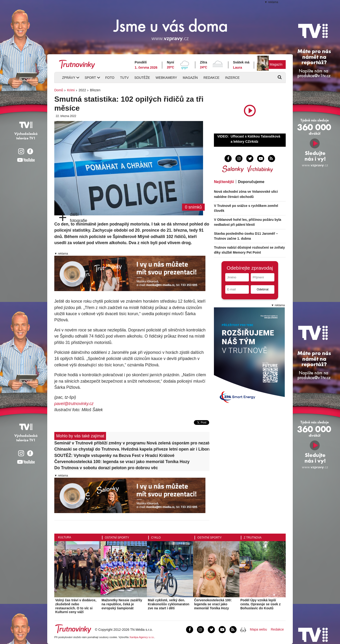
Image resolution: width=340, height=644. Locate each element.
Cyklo (156, 538)
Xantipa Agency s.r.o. (142, 637)
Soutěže (142, 78)
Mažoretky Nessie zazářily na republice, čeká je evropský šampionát (122, 604)
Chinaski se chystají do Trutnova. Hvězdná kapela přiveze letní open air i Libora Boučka (132, 449)
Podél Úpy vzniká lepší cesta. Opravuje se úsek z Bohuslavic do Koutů (260, 604)
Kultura (65, 537)
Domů (59, 90)
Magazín (276, 64)
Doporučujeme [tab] (251, 182)
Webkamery (166, 78)
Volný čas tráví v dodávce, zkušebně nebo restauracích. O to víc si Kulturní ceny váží (76, 606)
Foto (110, 78)
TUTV (124, 78)
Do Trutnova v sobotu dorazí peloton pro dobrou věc (106, 468)
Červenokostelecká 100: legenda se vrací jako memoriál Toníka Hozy (122, 462)
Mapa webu (258, 629)
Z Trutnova (253, 538)
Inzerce (232, 78)
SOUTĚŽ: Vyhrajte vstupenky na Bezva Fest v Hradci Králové (114, 456)
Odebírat (263, 289)
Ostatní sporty (117, 538)
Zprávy (69, 78)
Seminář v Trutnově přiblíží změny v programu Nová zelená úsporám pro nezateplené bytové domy (132, 443)
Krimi (71, 90)
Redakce (212, 78)
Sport (90, 78)
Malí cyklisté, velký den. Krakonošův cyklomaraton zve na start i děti (169, 604)
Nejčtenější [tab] (224, 182)
